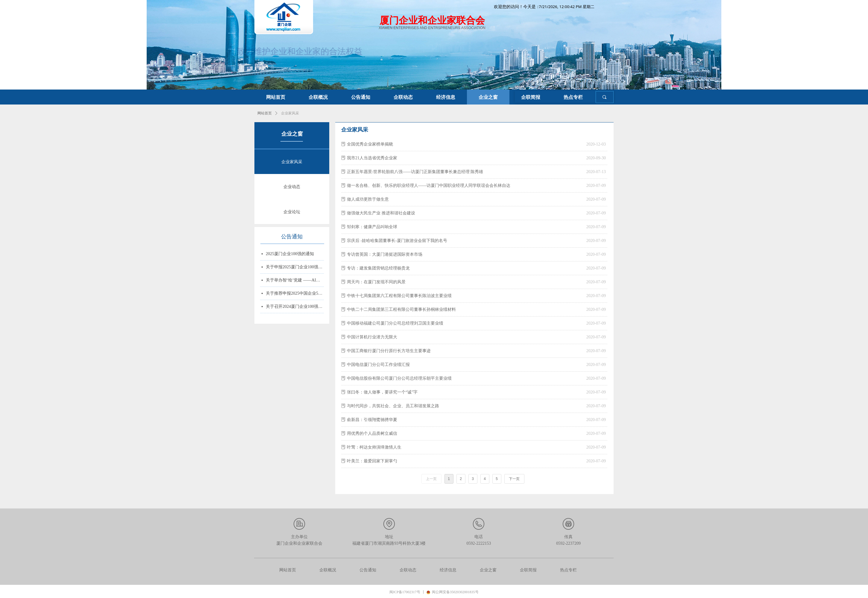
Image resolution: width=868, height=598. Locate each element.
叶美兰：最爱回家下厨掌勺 (372, 461)
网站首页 (265, 113)
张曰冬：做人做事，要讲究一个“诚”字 (382, 392)
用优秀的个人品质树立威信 (372, 433)
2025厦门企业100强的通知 (290, 254)
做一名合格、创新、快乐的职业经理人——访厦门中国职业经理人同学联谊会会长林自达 (429, 186)
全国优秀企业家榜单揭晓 (370, 144)
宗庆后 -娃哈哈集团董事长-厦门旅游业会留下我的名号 (397, 241)
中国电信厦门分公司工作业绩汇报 (378, 365)
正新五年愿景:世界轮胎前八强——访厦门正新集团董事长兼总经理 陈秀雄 (415, 172)
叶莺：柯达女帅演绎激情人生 (374, 447)
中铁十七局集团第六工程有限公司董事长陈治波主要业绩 (399, 296)
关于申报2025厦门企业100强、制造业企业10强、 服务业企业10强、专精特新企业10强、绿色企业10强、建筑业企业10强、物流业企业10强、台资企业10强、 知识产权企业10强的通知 (295, 268)
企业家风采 (290, 113)
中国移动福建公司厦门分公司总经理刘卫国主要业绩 (395, 323)
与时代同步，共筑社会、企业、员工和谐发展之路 (393, 406)
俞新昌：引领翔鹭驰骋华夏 (372, 420)
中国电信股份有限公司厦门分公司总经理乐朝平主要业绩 (399, 378)
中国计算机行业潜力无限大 (372, 337)
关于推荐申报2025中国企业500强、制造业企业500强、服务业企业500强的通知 (295, 294)
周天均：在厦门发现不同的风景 (376, 282)
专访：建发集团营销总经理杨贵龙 (378, 268)
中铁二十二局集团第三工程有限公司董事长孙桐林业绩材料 (401, 309)
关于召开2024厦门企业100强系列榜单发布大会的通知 (295, 307)
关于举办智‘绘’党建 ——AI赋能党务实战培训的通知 (295, 281)
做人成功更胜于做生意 (368, 199)
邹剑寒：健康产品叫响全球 (372, 227)
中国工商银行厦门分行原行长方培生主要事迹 (389, 351)
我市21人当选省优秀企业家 (372, 158)
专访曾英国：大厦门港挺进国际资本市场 (385, 254)
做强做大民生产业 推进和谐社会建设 (381, 213)
